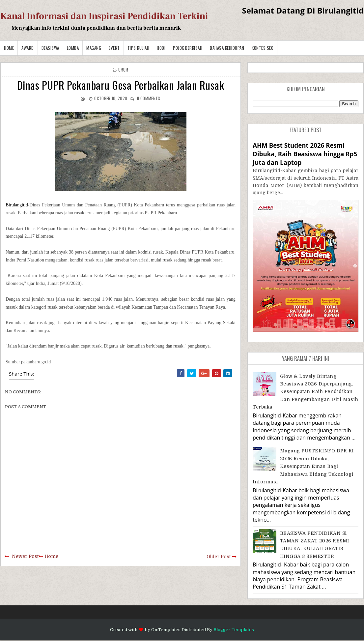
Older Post (219, 557)
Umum (123, 70)
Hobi (161, 48)
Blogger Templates (234, 630)
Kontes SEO (263, 48)
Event (114, 48)
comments (149, 98)
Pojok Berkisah (188, 48)
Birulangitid (17, 205)
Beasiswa (50, 48)
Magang (94, 48)
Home (9, 48)
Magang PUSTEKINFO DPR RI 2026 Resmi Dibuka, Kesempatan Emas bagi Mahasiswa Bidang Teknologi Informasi (303, 466)
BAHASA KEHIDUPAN (227, 48)
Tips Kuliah (139, 48)
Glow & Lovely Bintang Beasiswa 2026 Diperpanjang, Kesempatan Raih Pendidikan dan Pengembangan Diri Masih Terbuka (305, 392)
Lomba (73, 48)
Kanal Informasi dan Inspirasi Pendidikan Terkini (104, 16)
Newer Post (25, 556)
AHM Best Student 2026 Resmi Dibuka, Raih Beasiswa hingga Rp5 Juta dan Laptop (305, 154)
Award (28, 48)
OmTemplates (166, 630)
